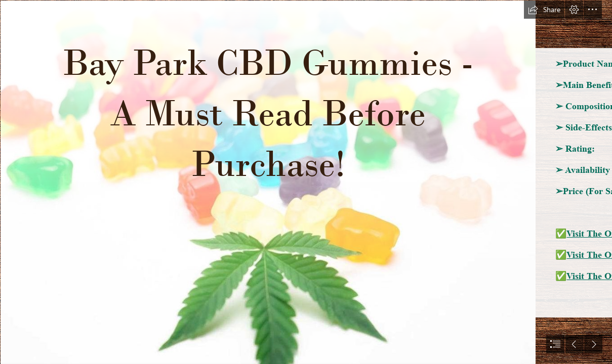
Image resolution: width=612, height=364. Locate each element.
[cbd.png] (268, 182)
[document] (306, 182)
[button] (544, 10)
